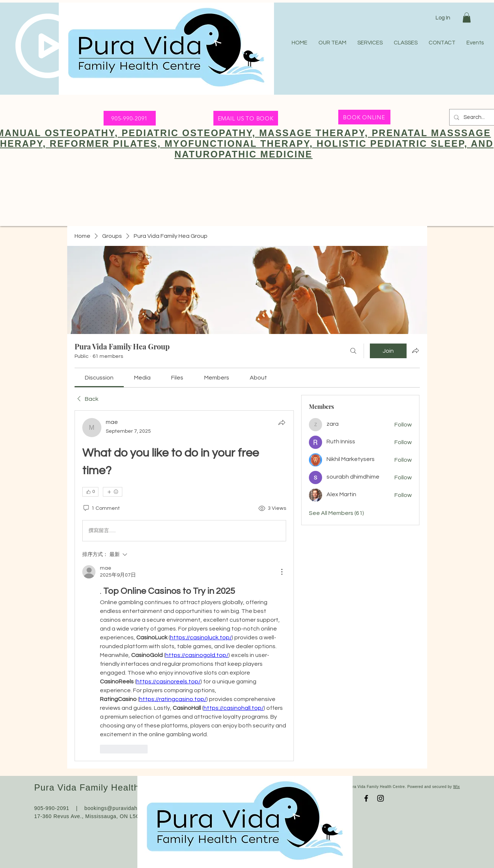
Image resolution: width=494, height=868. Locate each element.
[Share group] (415, 351)
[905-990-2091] (130, 118)
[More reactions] (113, 492)
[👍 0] (90, 492)
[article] (184, 586)
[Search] (353, 351)
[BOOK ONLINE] (364, 117)
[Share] (282, 422)
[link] (99, 378)
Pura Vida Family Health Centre (103, 787)
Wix (457, 787)
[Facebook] (366, 798)
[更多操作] (282, 572)
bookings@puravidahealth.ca (121, 808)
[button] (467, 17)
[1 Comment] (101, 509)
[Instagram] (381, 798)
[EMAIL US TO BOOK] (246, 118)
